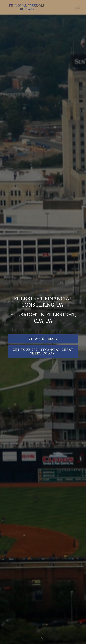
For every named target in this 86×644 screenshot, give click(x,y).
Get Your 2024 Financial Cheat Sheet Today (43, 351)
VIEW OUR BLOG (43, 339)
